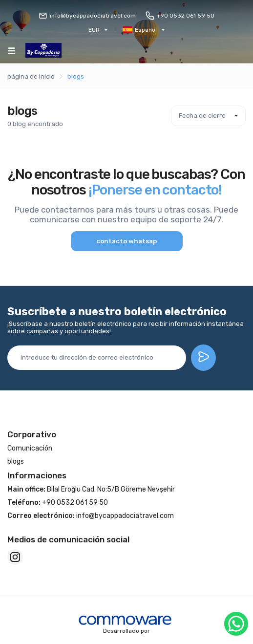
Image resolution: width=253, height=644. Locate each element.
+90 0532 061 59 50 (180, 16)
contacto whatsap (126, 241)
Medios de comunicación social (68, 539)
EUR (94, 30)
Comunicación (30, 448)
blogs (76, 76)
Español (140, 30)
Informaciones (37, 475)
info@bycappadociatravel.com (87, 16)
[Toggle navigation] (11, 51)
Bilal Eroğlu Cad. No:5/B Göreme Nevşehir (91, 489)
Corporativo (32, 434)
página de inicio (31, 76)
